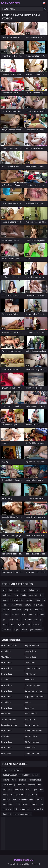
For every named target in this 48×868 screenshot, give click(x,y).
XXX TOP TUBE (31, 736)
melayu (6, 780)
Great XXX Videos (33, 753)
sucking (6, 615)
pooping (6, 799)
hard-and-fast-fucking (32, 619)
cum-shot (38, 610)
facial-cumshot (17, 600)
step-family (38, 605)
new (16, 595)
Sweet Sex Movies (9, 725)
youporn (28, 610)
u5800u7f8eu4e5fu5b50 (23, 799)
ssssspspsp (7, 809)
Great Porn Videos (33, 668)
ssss (18, 804)
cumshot (37, 624)
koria (25, 804)
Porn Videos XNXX (9, 645)
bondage (31, 785)
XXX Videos (6, 651)
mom (12, 624)
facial (5, 624)
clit (16, 809)
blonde (6, 605)
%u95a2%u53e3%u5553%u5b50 (16, 775)
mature (28, 605)
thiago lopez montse (22, 814)
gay (35, 790)
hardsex (6, 610)
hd (44, 600)
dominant (7, 814)
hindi (14, 780)
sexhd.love (30, 748)
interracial (7, 629)
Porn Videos (7, 662)
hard (17, 590)
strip (4, 770)
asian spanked (17, 794)
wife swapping (9, 785)
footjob (34, 804)
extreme (15, 615)
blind (10, 790)
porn (24, 590)
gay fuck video (15, 770)
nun (4, 804)
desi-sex (32, 615)
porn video (38, 809)
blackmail (19, 790)
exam (11, 804)
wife (4, 590)
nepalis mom (31, 794)
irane (28, 790)
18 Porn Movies (32, 742)
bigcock (21, 624)
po (4, 790)
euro (24, 615)
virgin (16, 629)
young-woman (36, 629)
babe (38, 600)
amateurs (33, 595)
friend (5, 794)
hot (10, 590)
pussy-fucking (14, 619)
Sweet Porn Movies (34, 691)
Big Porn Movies (32, 645)
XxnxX (28, 702)
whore (25, 629)
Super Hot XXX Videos (35, 696)
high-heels (7, 595)
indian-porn (34, 590)
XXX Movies (6, 657)
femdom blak (35, 780)
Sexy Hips (29, 708)
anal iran (23, 780)
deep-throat (17, 605)
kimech (36, 775)
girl (4, 619)
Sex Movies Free (32, 725)
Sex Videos (6, 713)
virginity (21, 785)
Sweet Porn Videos (33, 731)
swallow (39, 799)
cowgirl (29, 600)
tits (42, 595)
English (45, 3)
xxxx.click (29, 679)
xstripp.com (31, 719)
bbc (29, 624)
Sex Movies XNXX (33, 685)
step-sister (17, 610)
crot (41, 804)
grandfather (26, 809)
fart (40, 785)
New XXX (5, 736)
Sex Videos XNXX (9, 719)
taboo (41, 615)
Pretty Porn (6, 753)
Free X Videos (31, 713)
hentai (5, 600)
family (24, 595)
